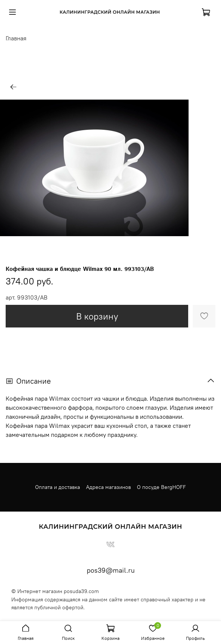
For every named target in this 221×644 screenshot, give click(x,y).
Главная (16, 38)
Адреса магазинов (108, 487)
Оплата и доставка (58, 487)
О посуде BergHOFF (161, 487)
